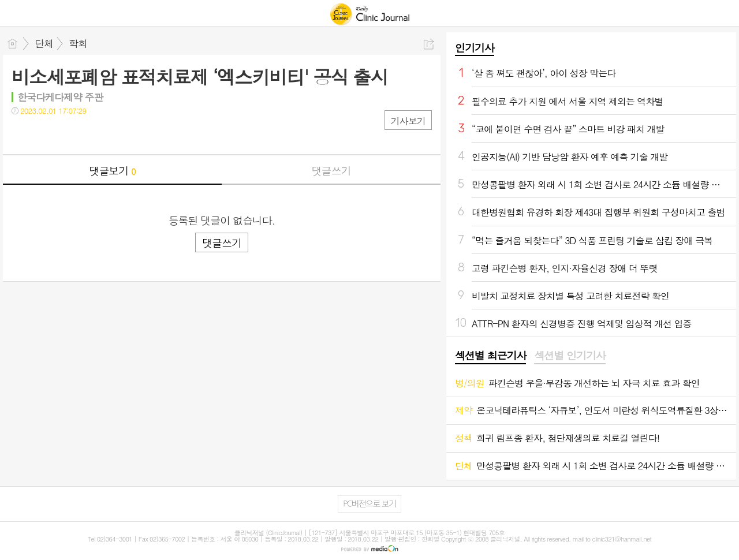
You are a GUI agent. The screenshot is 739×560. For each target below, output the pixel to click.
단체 (44, 43)
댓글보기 (113, 171)
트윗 (45, 134)
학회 (78, 43)
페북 (22, 134)
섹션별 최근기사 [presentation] (490, 356)
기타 (91, 134)
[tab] (490, 356)
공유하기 (429, 44)
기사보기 (408, 121)
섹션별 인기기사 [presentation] (570, 356)
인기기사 (475, 48)
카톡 (68, 134)
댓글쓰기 (331, 171)
